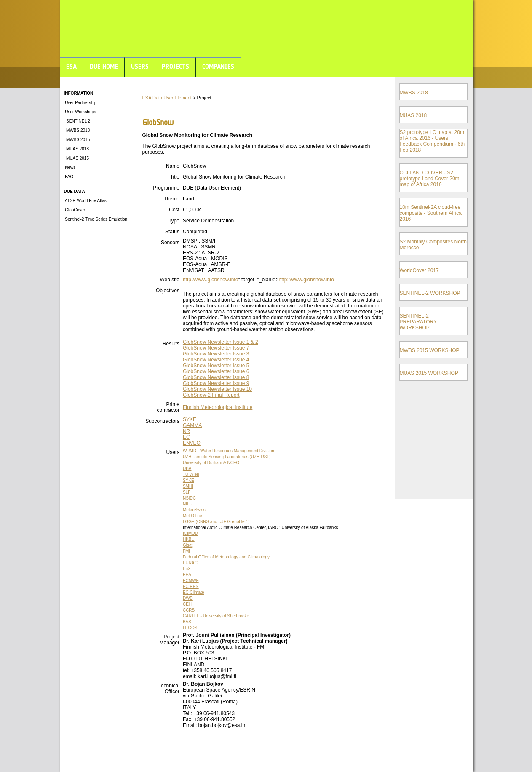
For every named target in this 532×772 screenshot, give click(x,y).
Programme (166, 188)
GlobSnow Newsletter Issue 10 (217, 389)
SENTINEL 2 (77, 121)
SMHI (188, 486)
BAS (187, 622)
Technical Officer (169, 689)
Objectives (168, 291)
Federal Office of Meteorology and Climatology (226, 557)
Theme (172, 199)
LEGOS (190, 628)
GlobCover (75, 210)
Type (174, 221)
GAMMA (192, 425)
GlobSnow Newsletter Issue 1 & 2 (221, 342)
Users (173, 452)
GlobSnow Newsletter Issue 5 (216, 366)
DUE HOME (104, 66)
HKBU (189, 539)
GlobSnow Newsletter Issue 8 (216, 377)
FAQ (69, 177)
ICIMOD (190, 533)
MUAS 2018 (76, 149)
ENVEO (192, 443)
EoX (187, 569)
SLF (187, 492)
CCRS (189, 610)
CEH (187, 604)
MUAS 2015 (76, 158)
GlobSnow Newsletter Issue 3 (216, 354)
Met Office (192, 516)
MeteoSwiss (194, 510)
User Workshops (80, 112)
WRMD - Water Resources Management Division (229, 451)
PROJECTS (175, 66)
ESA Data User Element (167, 98)
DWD (188, 598)
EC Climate (194, 592)
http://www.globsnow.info (210, 280)
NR (186, 431)
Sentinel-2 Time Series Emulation (96, 219)
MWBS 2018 (77, 130)
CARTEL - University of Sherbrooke (216, 616)
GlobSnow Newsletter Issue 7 (216, 348)
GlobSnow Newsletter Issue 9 (216, 383)
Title (175, 177)
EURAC (190, 563)
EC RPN (191, 586)
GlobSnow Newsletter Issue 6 (216, 371)
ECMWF (191, 581)
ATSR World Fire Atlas (85, 201)
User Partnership (80, 103)
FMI (186, 551)
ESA (71, 66)
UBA (187, 469)
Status (172, 232)
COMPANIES (218, 66)
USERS (140, 66)
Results (171, 344)
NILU (188, 504)
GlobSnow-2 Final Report (211, 395)
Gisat (188, 545)
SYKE (190, 419)
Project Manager (170, 640)
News (70, 167)
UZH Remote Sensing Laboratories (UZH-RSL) (227, 457)
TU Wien (191, 474)
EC (186, 437)
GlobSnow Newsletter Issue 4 (216, 360)
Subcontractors (162, 421)
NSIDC (189, 498)
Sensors (170, 243)
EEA (187, 575)
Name (173, 166)
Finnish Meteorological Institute (218, 407)
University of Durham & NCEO (211, 463)
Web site (169, 280)
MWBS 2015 (77, 140)
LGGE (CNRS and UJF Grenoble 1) (216, 522)
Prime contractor (168, 407)
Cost (174, 210)
